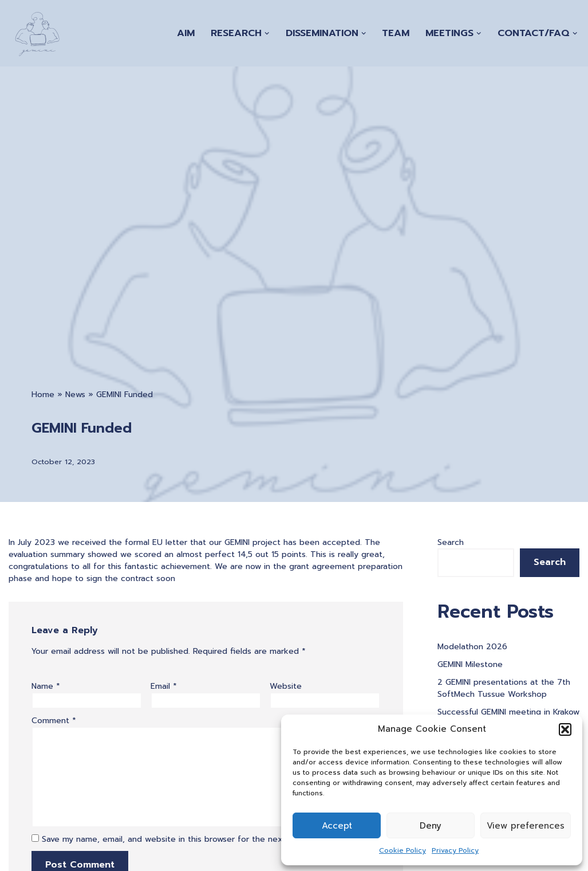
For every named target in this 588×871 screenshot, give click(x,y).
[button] (565, 729)
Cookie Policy (402, 850)
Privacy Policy (455, 850)
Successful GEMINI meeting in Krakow (508, 712)
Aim (186, 33)
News (75, 395)
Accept (337, 826)
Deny (431, 826)
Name (46, 686)
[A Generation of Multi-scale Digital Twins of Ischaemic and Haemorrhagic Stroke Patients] (37, 33)
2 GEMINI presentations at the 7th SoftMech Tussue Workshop (504, 688)
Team (396, 33)
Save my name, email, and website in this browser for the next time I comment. (197, 839)
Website (286, 686)
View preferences (526, 826)
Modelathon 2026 (472, 647)
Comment (54, 721)
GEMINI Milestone (470, 664)
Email (164, 686)
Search (451, 542)
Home (43, 395)
